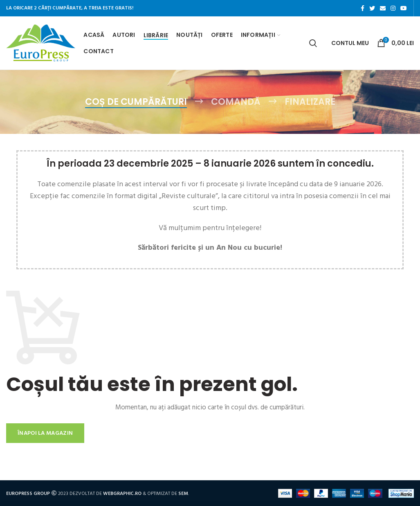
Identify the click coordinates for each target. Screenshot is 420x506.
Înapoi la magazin (45, 433)
